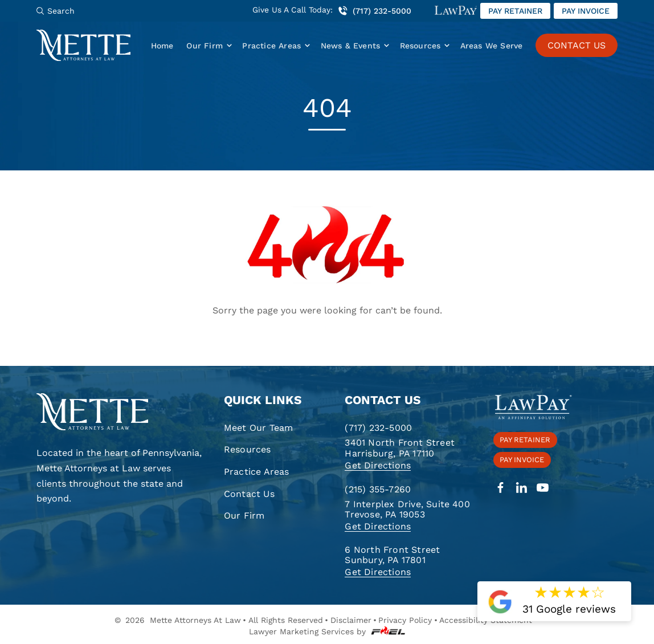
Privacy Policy (405, 620)
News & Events (351, 46)
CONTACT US (577, 45)
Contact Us (249, 494)
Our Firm (205, 46)
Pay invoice (586, 11)
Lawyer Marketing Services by (327, 631)
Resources (420, 46)
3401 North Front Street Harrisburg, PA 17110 (400, 448)
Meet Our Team (259, 428)
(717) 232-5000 (375, 11)
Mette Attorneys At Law (195, 620)
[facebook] (500, 488)
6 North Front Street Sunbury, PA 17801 (392, 555)
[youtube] (543, 488)
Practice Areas (271, 46)
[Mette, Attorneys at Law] (83, 45)
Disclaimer (351, 620)
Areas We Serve (492, 46)
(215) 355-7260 (378, 489)
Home (162, 46)
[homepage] (120, 413)
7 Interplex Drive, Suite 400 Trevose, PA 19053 (407, 510)
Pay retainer (515, 11)
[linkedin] (522, 488)
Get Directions (378, 465)
